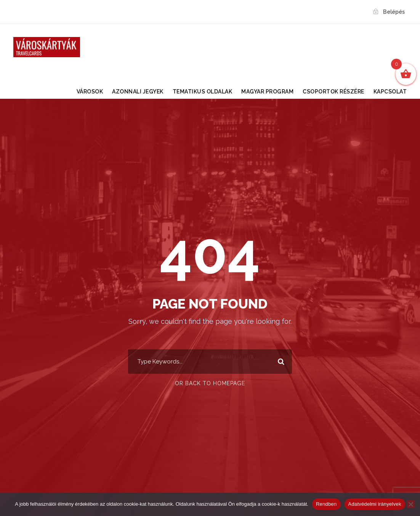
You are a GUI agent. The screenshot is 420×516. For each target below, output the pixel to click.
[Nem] (410, 504)
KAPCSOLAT (390, 92)
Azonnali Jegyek (138, 92)
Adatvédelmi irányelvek (375, 504)
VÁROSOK (90, 92)
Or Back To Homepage (210, 383)
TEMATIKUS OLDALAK (203, 92)
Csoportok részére (333, 92)
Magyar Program (267, 92)
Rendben (326, 504)
